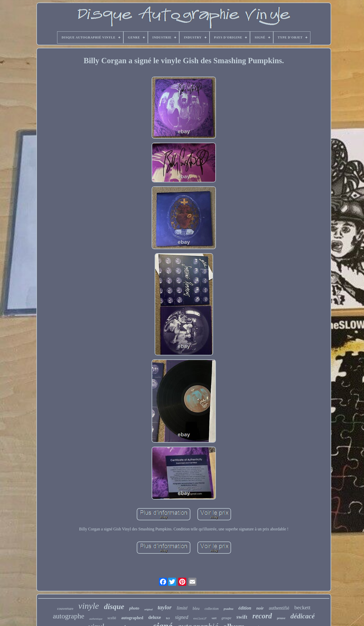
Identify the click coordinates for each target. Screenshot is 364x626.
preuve (281, 618)
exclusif (200, 619)
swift (242, 617)
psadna (229, 609)
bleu (196, 608)
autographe (69, 616)
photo (134, 608)
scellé (112, 618)
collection (212, 609)
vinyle (89, 606)
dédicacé (303, 616)
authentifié (279, 608)
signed (181, 617)
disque (114, 606)
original (149, 609)
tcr (168, 618)
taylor (165, 607)
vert (214, 618)
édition (245, 608)
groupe (226, 618)
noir (260, 608)
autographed (132, 618)
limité (182, 608)
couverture (65, 609)
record (262, 616)
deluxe (155, 617)
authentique (96, 619)
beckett (303, 607)
